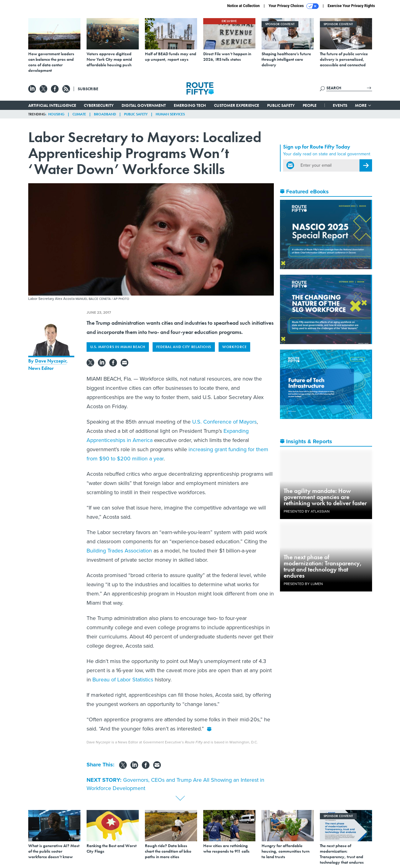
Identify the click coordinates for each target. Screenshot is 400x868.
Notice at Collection (243, 6)
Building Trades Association (119, 551)
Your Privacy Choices (294, 6)
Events (340, 105)
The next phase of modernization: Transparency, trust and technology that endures (323, 566)
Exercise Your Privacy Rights (351, 6)
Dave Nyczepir (51, 361)
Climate (79, 114)
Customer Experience (237, 105)
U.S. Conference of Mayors (224, 422)
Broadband (105, 114)
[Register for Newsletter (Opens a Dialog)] (366, 165)
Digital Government (144, 105)
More (363, 105)
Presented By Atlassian (307, 511)
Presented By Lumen (303, 584)
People (310, 105)
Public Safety (281, 105)
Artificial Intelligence (52, 105)
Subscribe (88, 89)
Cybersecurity (99, 105)
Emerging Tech (190, 105)
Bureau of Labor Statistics (123, 680)
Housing (56, 114)
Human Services (170, 114)
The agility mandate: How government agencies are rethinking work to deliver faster (325, 497)
